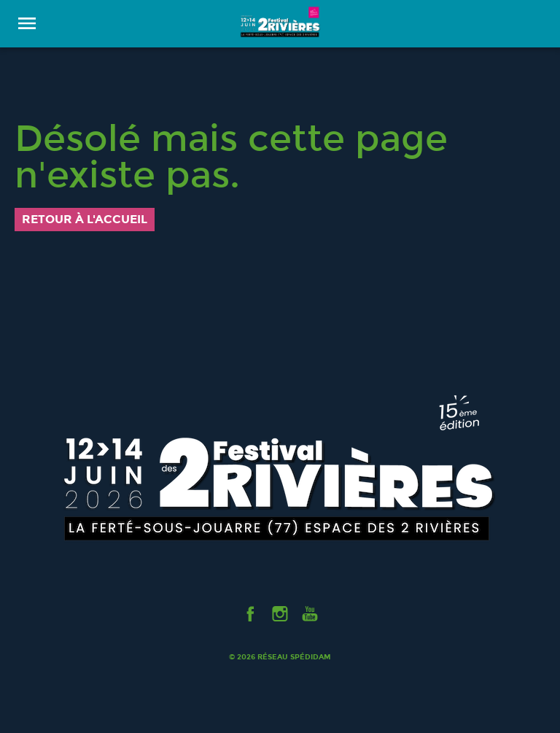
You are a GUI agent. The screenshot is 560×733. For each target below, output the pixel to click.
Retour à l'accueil (85, 219)
